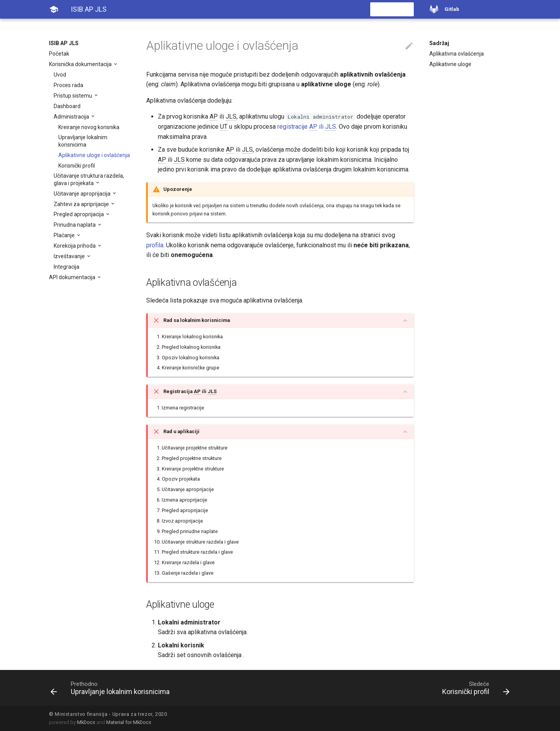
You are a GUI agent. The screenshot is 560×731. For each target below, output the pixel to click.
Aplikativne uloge (450, 64)
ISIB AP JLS (64, 43)
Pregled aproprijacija (79, 214)
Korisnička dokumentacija (81, 64)
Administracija (72, 117)
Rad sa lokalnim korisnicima (197, 320)
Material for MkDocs (129, 722)
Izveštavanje (70, 256)
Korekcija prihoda (75, 246)
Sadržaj (439, 43)
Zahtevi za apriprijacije (82, 204)
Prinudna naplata (75, 225)
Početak (59, 54)
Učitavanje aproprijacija (83, 194)
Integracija (66, 267)
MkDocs (86, 722)
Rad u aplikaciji (181, 431)
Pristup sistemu (73, 96)
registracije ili (307, 127)
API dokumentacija (73, 277)
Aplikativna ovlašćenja (457, 54)
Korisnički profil (77, 166)
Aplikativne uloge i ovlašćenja (94, 155)
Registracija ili (190, 392)
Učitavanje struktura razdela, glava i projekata (89, 179)
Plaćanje (65, 235)
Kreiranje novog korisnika (89, 127)
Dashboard (67, 106)
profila (155, 245)
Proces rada (68, 85)
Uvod (60, 75)
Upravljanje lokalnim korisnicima (83, 141)
